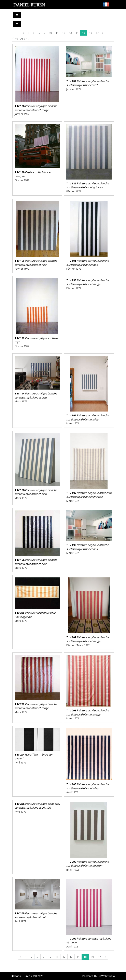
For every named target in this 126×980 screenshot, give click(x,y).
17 (97, 33)
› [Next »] (103, 33)
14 (77, 33)
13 (70, 33)
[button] (108, 6)
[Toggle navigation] (17, 15)
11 (57, 33)
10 (50, 33)
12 (64, 33)
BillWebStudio (106, 976)
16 (90, 33)
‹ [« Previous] (23, 33)
